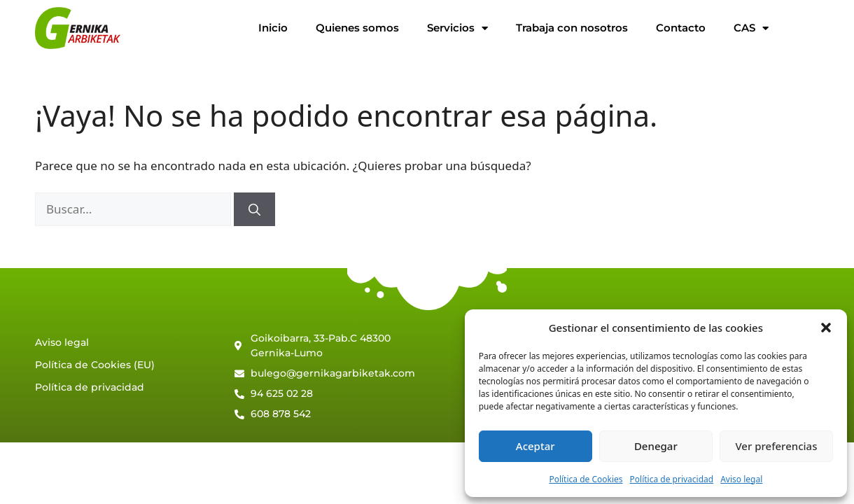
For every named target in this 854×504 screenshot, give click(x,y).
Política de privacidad (672, 479)
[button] (826, 328)
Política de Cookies (586, 479)
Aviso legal (741, 479)
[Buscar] (254, 209)
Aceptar (535, 446)
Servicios (457, 28)
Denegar (656, 446)
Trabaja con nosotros (572, 28)
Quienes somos (357, 28)
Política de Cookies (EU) (95, 365)
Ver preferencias (776, 446)
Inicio (273, 28)
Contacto (681, 28)
